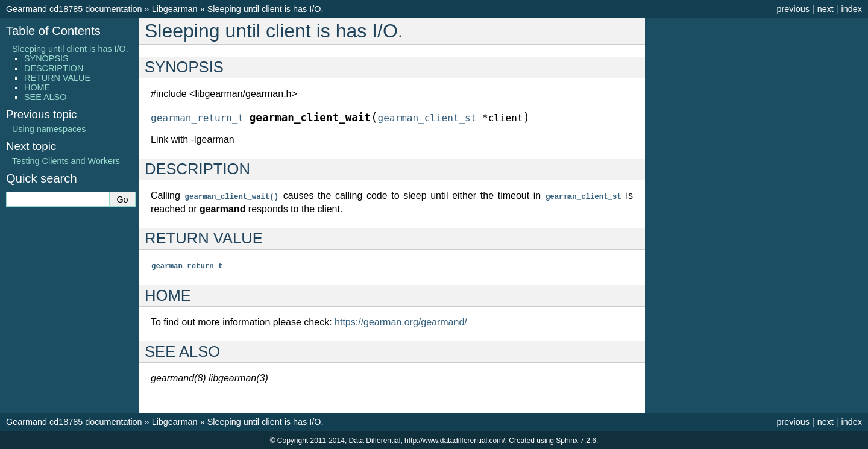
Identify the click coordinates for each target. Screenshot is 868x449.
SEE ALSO (45, 97)
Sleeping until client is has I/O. (266, 9)
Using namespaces (49, 129)
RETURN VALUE (57, 78)
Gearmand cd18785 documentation (74, 9)
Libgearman (175, 9)
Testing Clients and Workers (66, 161)
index (852, 9)
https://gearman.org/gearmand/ (401, 321)
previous (793, 9)
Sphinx (567, 439)
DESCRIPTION (54, 68)
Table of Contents (53, 31)
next (826, 9)
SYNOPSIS (46, 58)
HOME (37, 87)
